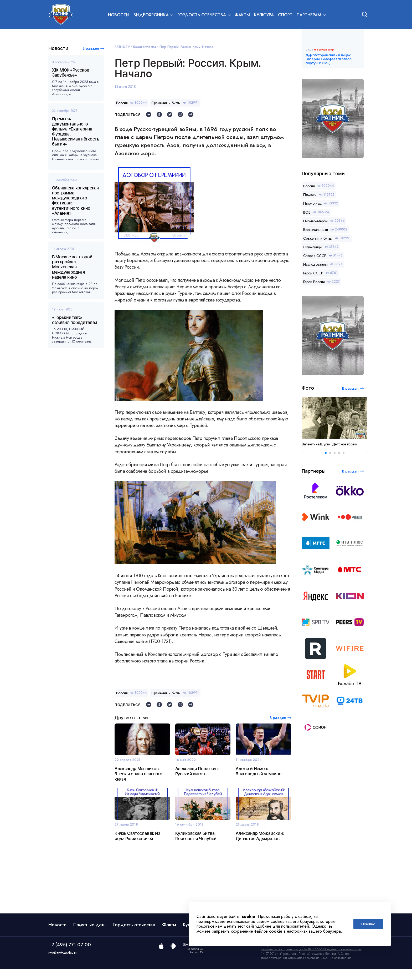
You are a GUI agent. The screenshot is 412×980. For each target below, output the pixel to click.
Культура (264, 15)
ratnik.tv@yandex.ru (63, 964)
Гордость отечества (134, 936)
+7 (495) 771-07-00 (70, 956)
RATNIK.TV (122, 47)
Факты (242, 15)
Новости (119, 15)
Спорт (285, 15)
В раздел (91, 48)
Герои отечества (145, 47)
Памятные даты (90, 936)
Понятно (368, 924)
